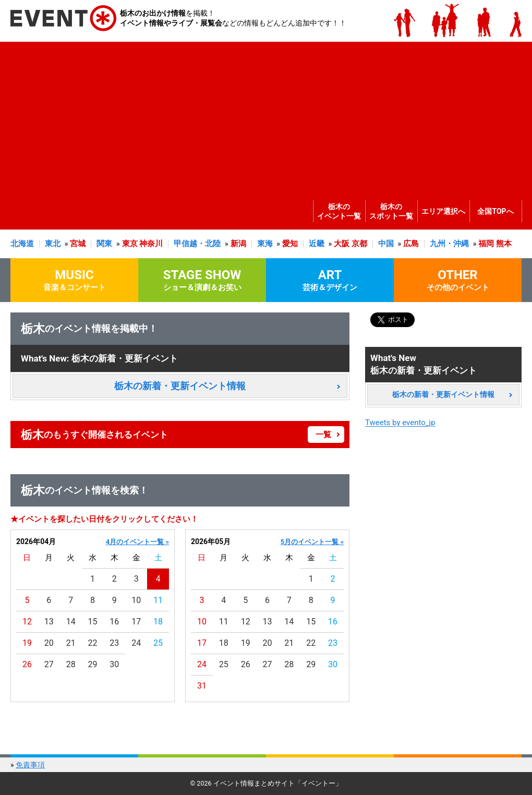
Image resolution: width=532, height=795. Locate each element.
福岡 (486, 244)
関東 (104, 244)
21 (71, 643)
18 (158, 622)
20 (49, 643)
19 (27, 643)
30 (114, 664)
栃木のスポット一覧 (391, 211)
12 (27, 622)
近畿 (317, 244)
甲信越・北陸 (197, 244)
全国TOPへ (495, 211)
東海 (265, 244)
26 (27, 664)
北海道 (22, 244)
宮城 (78, 244)
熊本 (504, 244)
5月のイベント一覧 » (312, 542)
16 (114, 622)
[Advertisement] (263, 115)
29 (93, 664)
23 (114, 643)
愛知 (290, 244)
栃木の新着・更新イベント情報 (180, 386)
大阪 (342, 244)
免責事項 (30, 765)
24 (136, 643)
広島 (411, 244)
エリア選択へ (443, 211)
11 (158, 600)
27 (49, 664)
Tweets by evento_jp (400, 423)
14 (71, 622)
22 (93, 643)
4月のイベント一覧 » (137, 542)
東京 (130, 244)
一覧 (323, 435)
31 (202, 686)
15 (93, 622)
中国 (386, 244)
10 (136, 600)
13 (49, 622)
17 (136, 622)
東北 (53, 244)
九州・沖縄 (449, 244)
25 (158, 643)
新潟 (238, 244)
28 (71, 664)
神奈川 (151, 244)
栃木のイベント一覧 (339, 211)
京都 (359, 244)
